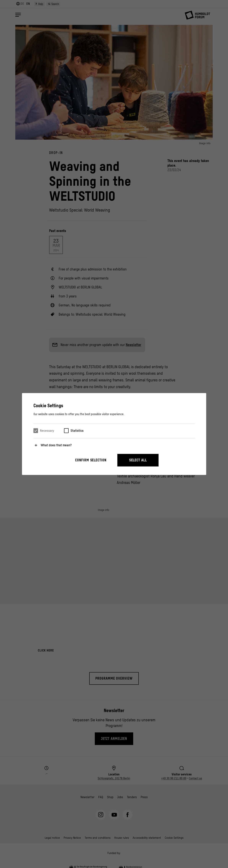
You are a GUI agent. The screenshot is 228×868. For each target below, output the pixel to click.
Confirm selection (91, 460)
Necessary (47, 431)
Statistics (77, 431)
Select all (138, 460)
